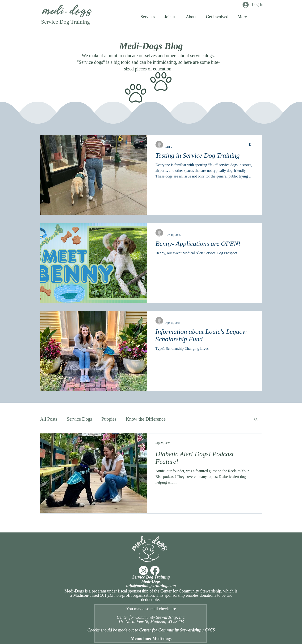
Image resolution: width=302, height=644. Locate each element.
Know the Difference (146, 419)
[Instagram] (143, 570)
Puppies (109, 419)
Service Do (54, 22)
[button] (242, 17)
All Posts (49, 419)
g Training (78, 22)
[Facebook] (155, 570)
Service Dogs (79, 419)
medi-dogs (66, 11)
